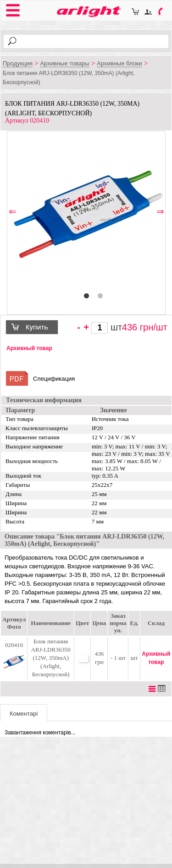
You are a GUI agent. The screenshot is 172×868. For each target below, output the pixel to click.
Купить (36, 328)
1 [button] (86, 296)
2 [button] (100, 296)
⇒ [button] (160, 212)
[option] (86, 211)
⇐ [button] (13, 212)
